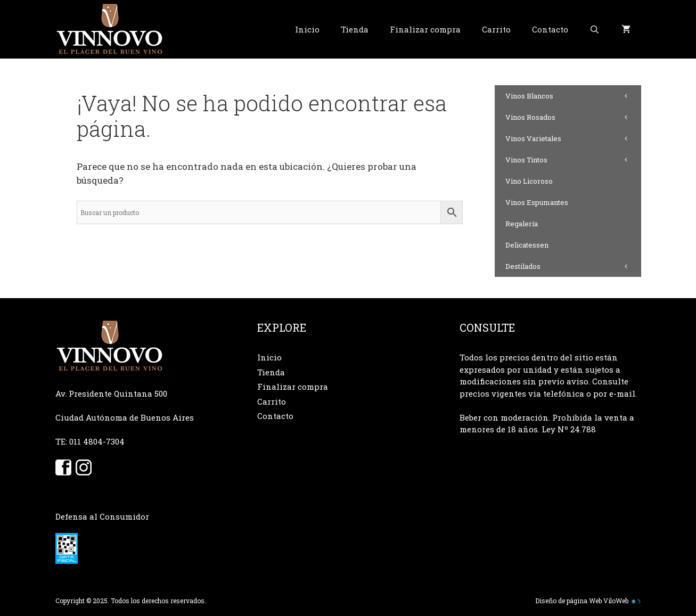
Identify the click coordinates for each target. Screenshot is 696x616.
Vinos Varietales (573, 138)
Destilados (573, 266)
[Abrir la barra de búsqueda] (595, 29)
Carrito (496, 29)
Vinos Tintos (573, 160)
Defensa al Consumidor (102, 516)
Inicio (307, 29)
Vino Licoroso (529, 181)
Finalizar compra (425, 29)
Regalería (522, 224)
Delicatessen (527, 245)
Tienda (355, 29)
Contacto (550, 29)
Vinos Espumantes (537, 202)
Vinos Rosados (573, 117)
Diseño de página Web (568, 601)
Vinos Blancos (573, 96)
